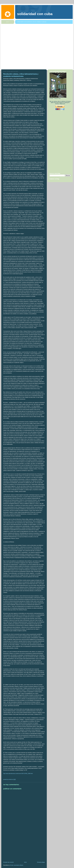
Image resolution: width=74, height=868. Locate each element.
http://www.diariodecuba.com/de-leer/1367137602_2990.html (18, 773)
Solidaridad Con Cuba (35, 14)
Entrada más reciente (8, 862)
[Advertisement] (22, 47)
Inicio (25, 862)
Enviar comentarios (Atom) (17, 865)
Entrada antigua (41, 862)
